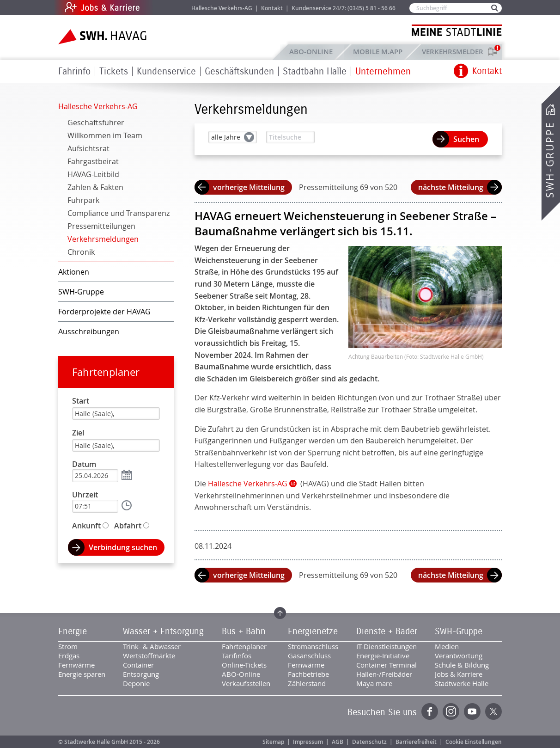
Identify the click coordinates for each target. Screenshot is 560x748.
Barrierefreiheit (416, 742)
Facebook (430, 711)
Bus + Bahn (244, 632)
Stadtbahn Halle (315, 71)
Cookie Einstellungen (474, 742)
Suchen (466, 139)
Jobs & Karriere (165, 8)
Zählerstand (307, 683)
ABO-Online (311, 52)
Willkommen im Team (105, 135)
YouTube (472, 711)
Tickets (114, 71)
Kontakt (272, 8)
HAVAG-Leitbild (93, 174)
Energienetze (313, 632)
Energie (73, 632)
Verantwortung (459, 656)
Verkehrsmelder (455, 52)
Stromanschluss (313, 646)
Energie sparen (82, 674)
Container (138, 665)
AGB (338, 742)
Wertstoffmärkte (149, 656)
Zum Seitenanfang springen (280, 613)
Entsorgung (141, 674)
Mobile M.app (378, 52)
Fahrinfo (74, 71)
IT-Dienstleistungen (387, 646)
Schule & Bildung (462, 665)
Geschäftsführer (96, 123)
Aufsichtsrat (88, 148)
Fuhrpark (83, 200)
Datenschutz (369, 742)
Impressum (308, 742)
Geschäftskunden (239, 71)
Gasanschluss (309, 656)
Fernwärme (76, 665)
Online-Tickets (244, 665)
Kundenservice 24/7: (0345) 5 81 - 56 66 (344, 8)
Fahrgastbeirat (93, 161)
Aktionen (74, 272)
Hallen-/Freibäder (384, 674)
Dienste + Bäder (387, 632)
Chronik (81, 252)
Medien (447, 646)
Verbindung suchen (123, 547)
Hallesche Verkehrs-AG (222, 8)
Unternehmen (383, 71)
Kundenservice (166, 71)
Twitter (493, 711)
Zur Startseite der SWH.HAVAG (103, 37)
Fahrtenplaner (106, 372)
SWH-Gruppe (550, 160)
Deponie (136, 683)
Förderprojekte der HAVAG (104, 312)
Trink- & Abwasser (152, 646)
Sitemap (273, 742)
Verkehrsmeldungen (103, 239)
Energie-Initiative (383, 656)
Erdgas (69, 656)
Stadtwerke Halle (462, 683)
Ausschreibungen (89, 331)
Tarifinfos (237, 656)
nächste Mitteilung (451, 187)
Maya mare (374, 683)
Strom (68, 646)
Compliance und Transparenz (119, 213)
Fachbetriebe (308, 674)
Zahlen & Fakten (95, 187)
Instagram (451, 711)
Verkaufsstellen (246, 683)
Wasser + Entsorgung (163, 632)
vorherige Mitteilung (249, 187)
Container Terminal (387, 665)
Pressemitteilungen (101, 226)
